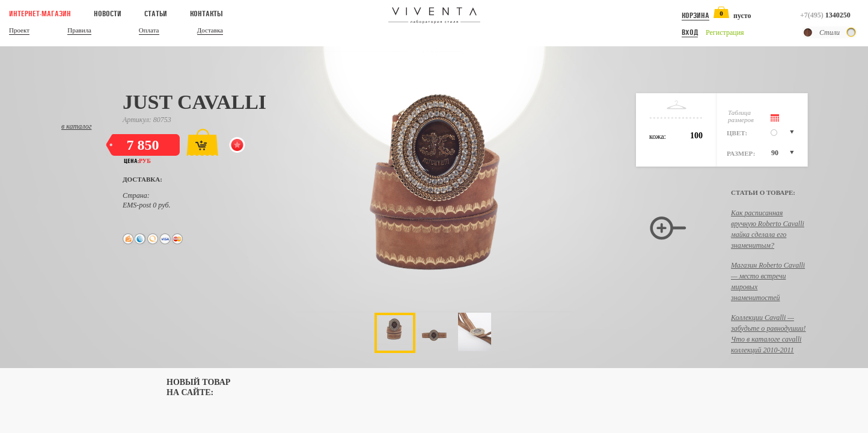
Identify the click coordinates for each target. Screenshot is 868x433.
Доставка (210, 30)
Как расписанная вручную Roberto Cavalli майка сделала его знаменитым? (768, 229)
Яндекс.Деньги (128, 239)
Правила (79, 30)
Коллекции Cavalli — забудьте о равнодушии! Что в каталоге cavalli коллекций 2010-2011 (769, 334)
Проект (19, 30)
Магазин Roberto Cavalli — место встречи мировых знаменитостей (768, 281)
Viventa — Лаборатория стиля (434, 16)
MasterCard (178, 239)
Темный (808, 32)
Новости (108, 14)
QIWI (153, 239)
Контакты (206, 14)
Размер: (741, 153)
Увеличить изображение (668, 229)
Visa (165, 239)
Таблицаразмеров (741, 116)
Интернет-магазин (40, 14)
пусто (742, 16)
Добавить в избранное (239, 147)
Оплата (149, 30)
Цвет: (737, 133)
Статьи (156, 14)
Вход (690, 32)
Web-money (140, 239)
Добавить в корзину (202, 142)
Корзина (695, 16)
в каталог (76, 126)
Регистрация (725, 32)
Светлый (851, 32)
